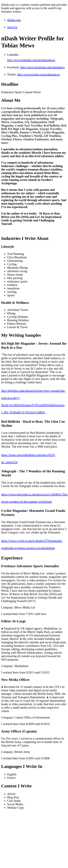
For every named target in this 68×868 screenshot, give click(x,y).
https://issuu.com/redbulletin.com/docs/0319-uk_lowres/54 (28, 459)
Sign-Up (12, 27)
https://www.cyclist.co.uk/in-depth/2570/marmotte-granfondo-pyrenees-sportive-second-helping (32, 544)
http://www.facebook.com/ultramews (42, 67)
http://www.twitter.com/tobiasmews (39, 74)
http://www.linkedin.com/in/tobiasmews (31, 60)
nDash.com (14, 20)
